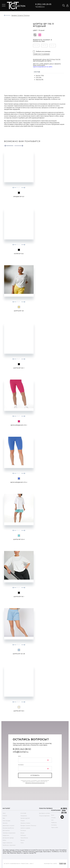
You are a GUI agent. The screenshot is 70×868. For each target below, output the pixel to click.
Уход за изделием (44, 816)
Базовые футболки (8, 828)
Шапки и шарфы (25, 828)
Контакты (54, 825)
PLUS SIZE (23, 813)
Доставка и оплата (44, 813)
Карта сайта (55, 827)
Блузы (22, 833)
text (16, 5)
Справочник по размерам (41, 54)
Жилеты (5, 823)
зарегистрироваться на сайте (43, 67)
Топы (22, 843)
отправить (35, 775)
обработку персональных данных (35, 783)
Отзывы (54, 818)
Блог (53, 815)
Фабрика (54, 823)
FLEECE (5, 816)
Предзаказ (24, 816)
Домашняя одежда (8, 838)
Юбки (4, 840)
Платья (23, 821)
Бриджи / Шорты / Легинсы (28, 826)
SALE (4, 813)
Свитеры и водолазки (9, 833)
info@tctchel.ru (21, 752)
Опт (52, 820)
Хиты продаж (6, 821)
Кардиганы (6, 835)
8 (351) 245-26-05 (43, 4)
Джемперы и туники (8, 826)
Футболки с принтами (9, 845)
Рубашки (23, 835)
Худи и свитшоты (8, 843)
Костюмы (23, 830)
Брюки (23, 840)
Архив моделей (25, 818)
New (4, 818)
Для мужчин (6, 830)
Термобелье (24, 838)
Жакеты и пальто (25, 823)
